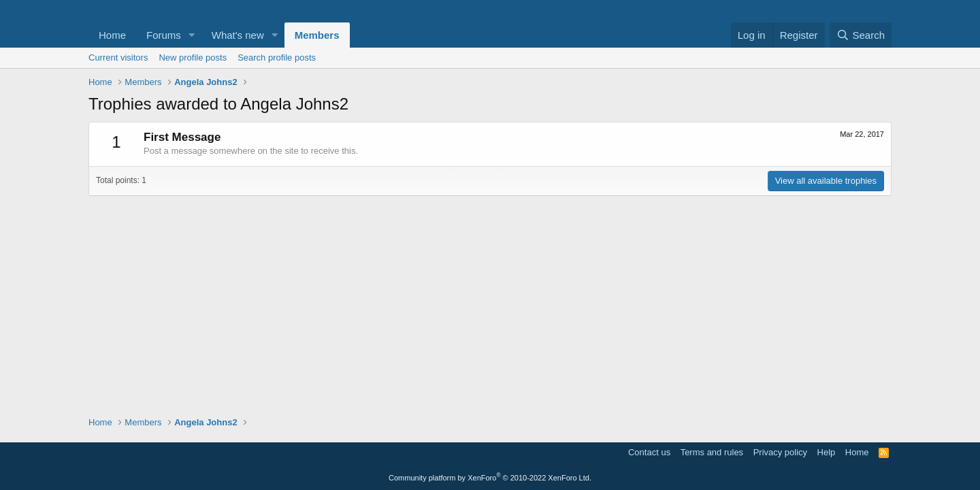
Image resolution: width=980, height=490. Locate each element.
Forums (164, 35)
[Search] (861, 35)
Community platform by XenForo (490, 478)
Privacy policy (780, 452)
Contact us (649, 452)
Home (112, 35)
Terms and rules (712, 452)
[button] (192, 35)
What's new (238, 35)
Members (317, 35)
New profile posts (193, 58)
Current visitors (118, 58)
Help (827, 452)
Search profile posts (277, 58)
